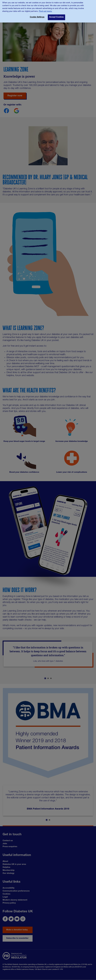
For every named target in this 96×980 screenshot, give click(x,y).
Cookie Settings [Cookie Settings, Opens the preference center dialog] (37, 16)
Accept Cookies (56, 16)
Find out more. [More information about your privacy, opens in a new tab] (45, 10)
